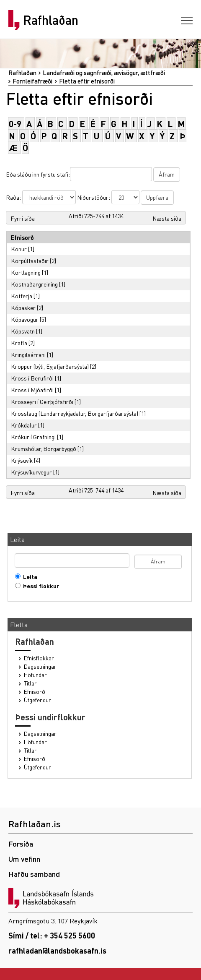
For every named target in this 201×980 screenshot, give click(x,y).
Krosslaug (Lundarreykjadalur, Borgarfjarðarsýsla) (75, 413)
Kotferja (22, 296)
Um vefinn (24, 859)
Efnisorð (35, 692)
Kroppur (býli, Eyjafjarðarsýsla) (50, 366)
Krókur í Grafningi (33, 437)
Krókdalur (24, 425)
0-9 (15, 124)
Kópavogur (25, 319)
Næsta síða (167, 218)
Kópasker (23, 308)
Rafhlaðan (51, 20)
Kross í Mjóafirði (32, 390)
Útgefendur (37, 700)
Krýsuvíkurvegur (31, 472)
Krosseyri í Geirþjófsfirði (42, 401)
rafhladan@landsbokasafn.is (57, 950)
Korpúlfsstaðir (30, 261)
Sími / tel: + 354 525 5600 (52, 935)
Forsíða (21, 843)
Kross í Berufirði (32, 378)
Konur (19, 249)
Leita (28, 577)
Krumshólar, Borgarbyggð (44, 448)
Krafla (19, 343)
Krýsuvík (22, 460)
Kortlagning (26, 272)
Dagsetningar (40, 666)
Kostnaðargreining (34, 284)
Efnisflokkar (39, 658)
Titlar (30, 683)
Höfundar (35, 675)
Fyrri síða (23, 218)
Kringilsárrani (28, 354)
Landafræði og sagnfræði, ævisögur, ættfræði (104, 73)
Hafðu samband (34, 874)
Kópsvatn (23, 331)
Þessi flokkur (39, 586)
